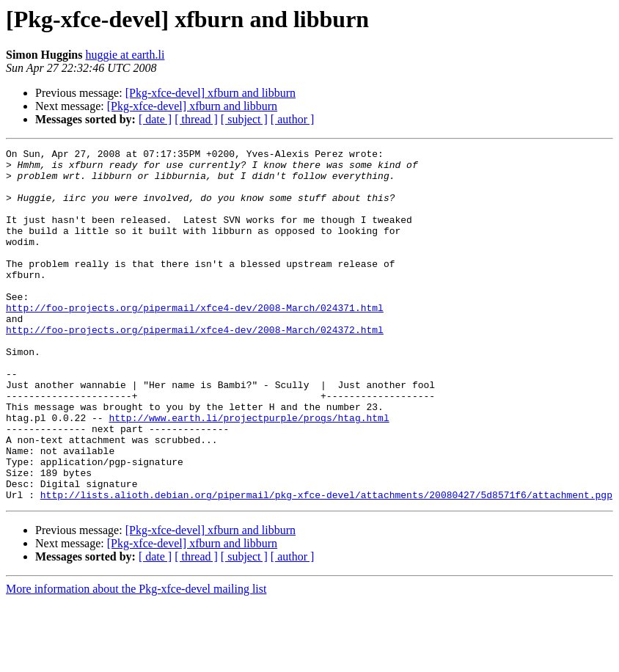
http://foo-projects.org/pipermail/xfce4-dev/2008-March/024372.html (195, 367)
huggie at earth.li (125, 55)
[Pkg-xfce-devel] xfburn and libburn (210, 93)
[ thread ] (196, 119)
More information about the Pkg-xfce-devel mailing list (136, 659)
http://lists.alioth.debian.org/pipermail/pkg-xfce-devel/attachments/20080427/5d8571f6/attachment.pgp (326, 565)
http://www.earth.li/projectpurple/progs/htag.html (249, 472)
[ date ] (155, 119)
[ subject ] (244, 119)
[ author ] (293, 119)
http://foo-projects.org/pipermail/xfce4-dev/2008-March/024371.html (195, 340)
